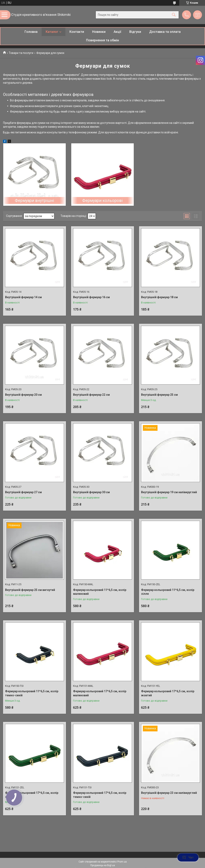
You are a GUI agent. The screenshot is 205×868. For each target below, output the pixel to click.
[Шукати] (174, 15)
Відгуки (135, 32)
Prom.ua (122, 862)
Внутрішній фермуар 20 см (23, 395)
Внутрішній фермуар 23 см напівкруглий (169, 793)
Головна (31, 32)
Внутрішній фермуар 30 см (91, 492)
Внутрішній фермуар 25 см (159, 395)
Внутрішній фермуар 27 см (23, 492)
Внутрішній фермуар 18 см (159, 297)
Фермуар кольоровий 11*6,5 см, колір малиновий (100, 592)
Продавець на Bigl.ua (103, 865)
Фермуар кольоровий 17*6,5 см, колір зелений (32, 795)
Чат (188, 857)
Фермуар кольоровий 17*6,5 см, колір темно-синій (100, 795)
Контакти (77, 32)
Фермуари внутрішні (34, 200)
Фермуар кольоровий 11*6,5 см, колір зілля (168, 592)
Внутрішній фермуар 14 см (23, 297)
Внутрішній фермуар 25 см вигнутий (30, 590)
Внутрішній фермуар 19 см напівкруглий (169, 492)
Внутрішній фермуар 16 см (91, 297)
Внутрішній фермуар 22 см (91, 395)
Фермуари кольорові (102, 200)
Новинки (99, 32)
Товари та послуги (21, 53)
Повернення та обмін (102, 40)
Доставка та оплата (165, 32)
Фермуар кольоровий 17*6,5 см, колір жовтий (168, 693)
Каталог (52, 32)
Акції (117, 32)
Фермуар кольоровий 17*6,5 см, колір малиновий (100, 693)
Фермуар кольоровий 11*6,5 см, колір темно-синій (32, 693)
